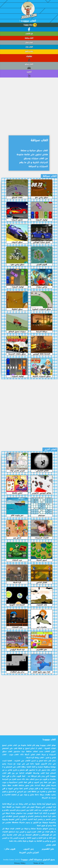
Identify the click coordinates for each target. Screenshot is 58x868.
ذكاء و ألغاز (29, 55)
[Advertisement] (28, 104)
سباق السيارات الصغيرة (42, 309)
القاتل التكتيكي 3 (42, 471)
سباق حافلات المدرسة (17, 354)
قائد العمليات (42, 605)
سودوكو (42, 515)
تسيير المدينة (42, 560)
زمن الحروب (29, 849)
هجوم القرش (42, 265)
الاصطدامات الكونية (17, 605)
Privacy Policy (20, 863)
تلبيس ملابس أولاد (17, 471)
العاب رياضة (29, 38)
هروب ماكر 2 (10, 849)
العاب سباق (29, 70)
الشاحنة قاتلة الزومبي (42, 354)
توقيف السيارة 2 (17, 287)
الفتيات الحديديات (42, 538)
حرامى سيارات (42, 287)
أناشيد (29, 76)
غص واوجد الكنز (17, 515)
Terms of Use (38, 863)
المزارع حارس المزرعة (29, 853)
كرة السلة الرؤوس (17, 650)
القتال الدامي (42, 583)
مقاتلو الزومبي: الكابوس (42, 493)
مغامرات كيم (42, 627)
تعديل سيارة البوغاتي (42, 242)
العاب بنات (29, 48)
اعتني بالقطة (17, 493)
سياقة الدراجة (42, 332)
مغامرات (29, 63)
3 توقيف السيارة (17, 376)
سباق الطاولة (17, 309)
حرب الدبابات (17, 560)
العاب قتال (29, 43)
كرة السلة (17, 583)
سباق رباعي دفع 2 (17, 265)
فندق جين (17, 538)
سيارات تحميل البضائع (17, 332)
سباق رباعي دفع (42, 198)
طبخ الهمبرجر (42, 650)
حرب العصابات (17, 627)
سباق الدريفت (17, 242)
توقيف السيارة (42, 220)
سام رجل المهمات (17, 672)
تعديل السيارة (17, 220)
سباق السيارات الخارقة (42, 376)
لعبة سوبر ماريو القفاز (42, 672)
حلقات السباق (17, 198)
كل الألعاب (29, 34)
